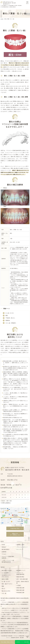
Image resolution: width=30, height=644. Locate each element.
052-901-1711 (12, 480)
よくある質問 (5, 573)
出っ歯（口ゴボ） (10, 313)
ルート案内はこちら (15, 534)
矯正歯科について (21, 570)
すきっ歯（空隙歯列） (11, 323)
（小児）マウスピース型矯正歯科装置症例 (8, 561)
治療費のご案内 (20, 545)
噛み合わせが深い (6, 591)
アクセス (4, 554)
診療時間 (4, 552)
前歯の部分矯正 (20, 577)
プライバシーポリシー (22, 547)
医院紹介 (4, 547)
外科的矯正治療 (20, 593)
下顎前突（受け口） (11, 318)
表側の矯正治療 (20, 588)
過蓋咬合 (8, 320)
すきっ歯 (4, 593)
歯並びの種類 (5, 579)
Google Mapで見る (15, 528)
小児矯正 (19, 585)
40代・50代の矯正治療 (22, 579)
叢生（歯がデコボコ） (7, 584)
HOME (2, 19)
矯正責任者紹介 (6, 549)
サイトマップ (20, 549)
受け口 (3, 589)
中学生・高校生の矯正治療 (23, 582)
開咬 (7, 316)
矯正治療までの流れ (7, 570)
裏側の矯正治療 (20, 590)
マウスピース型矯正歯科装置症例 (8, 557)
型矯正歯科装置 (20, 574)
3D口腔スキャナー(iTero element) (6, 576)
